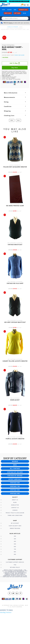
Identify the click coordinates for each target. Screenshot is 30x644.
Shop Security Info (15, 526)
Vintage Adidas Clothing (8, 29)
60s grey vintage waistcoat (15, 322)
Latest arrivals (15, 479)
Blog (24, 13)
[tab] (15, 93)
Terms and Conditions (15, 515)
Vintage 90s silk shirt (15, 283)
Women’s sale (23, 10)
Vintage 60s (15, 483)
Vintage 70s (15, 486)
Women (9, 10)
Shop (4, 10)
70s (15, 549)
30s (15, 539)
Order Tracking (15, 528)
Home (21, 27)
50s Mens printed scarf (15, 206)
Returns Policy (15, 567)
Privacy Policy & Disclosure (15, 513)
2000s (12, 120)
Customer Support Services (15, 562)
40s (15, 541)
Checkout (9, 612)
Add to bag (14, 63)
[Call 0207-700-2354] (28, 5)
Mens (18, 120)
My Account (15, 523)
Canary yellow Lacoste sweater (15, 361)
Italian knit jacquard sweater (15, 167)
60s (15, 547)
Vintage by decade (15, 472)
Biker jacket (15, 400)
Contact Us (15, 508)
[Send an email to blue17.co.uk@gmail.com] (25, 5)
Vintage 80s (15, 490)
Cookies (15, 510)
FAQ (15, 565)
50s (15, 544)
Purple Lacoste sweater (15, 439)
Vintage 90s (15, 494)
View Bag (3, 612)
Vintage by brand (15, 476)
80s (15, 552)
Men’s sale (8, 13)
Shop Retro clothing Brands (15, 28)
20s (15, 536)
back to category (13, 27)
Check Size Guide (19, 55)
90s (15, 554)
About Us (15, 500)
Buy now (15, 68)
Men (15, 10)
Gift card (17, 13)
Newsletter (15, 505)
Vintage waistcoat (15, 245)
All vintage (15, 469)
